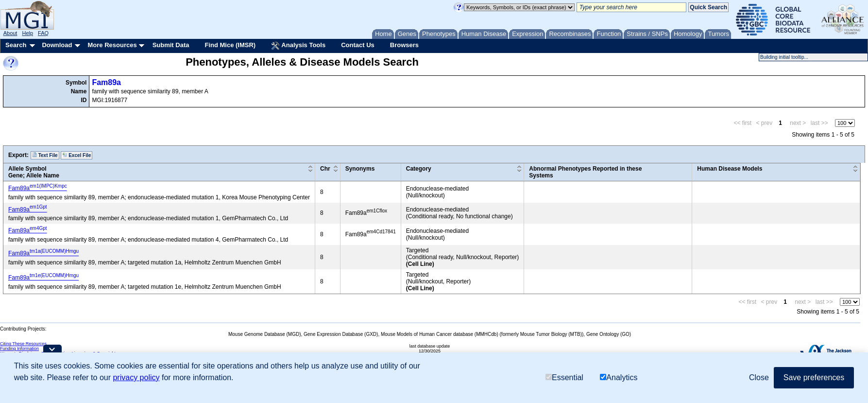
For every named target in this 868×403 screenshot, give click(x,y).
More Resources (112, 45)
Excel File (77, 155)
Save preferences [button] (814, 377)
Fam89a (106, 82)
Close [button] (759, 377)
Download (57, 45)
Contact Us (358, 45)
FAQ (43, 33)
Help (27, 33)
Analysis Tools (298, 46)
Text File (45, 155)
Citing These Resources (23, 344)
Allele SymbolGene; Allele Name (34, 172)
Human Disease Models (730, 169)
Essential (564, 377)
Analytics (619, 377)
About (10, 33)
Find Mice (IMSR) (230, 45)
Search (16, 45)
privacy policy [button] (136, 377)
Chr (325, 169)
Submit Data (171, 45)
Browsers (404, 45)
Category (419, 169)
